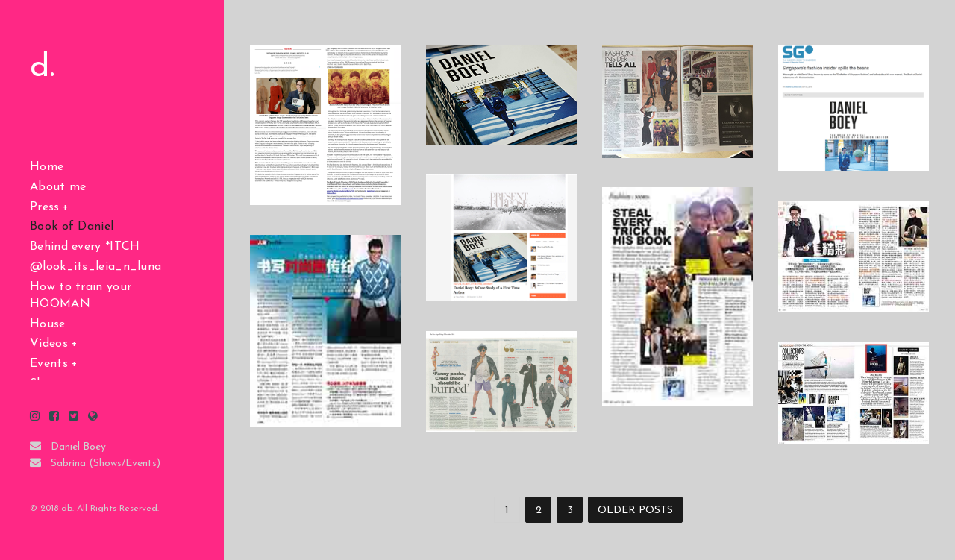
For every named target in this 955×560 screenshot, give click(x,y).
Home (47, 167)
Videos (49, 344)
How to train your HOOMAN (81, 296)
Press (45, 207)
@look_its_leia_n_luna (95, 267)
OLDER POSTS (635, 510)
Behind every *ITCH (85, 247)
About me (58, 187)
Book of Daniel (72, 227)
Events (49, 364)
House (48, 324)
